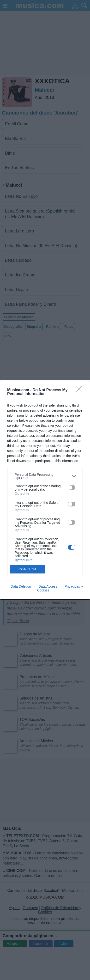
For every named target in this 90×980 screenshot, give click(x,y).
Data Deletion (21, 586)
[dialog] (45, 490)
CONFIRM (27, 569)
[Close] (81, 390)
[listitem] (45, 476)
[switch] (72, 487)
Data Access (48, 586)
